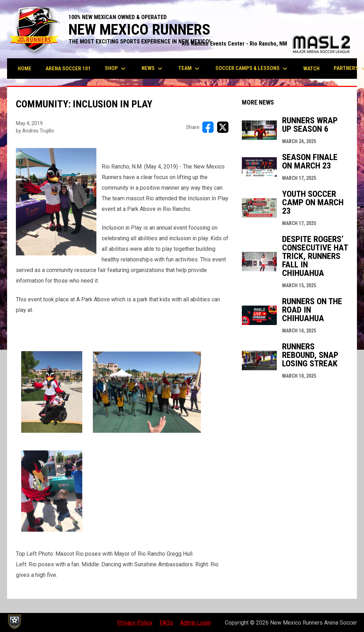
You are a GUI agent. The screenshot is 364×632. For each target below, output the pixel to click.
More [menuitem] (345, 69)
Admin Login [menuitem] (195, 623)
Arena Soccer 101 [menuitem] (68, 69)
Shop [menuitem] (116, 69)
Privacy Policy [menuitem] (135, 623)
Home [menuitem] (25, 69)
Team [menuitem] (190, 69)
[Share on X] (223, 127)
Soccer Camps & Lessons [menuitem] (252, 69)
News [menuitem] (153, 69)
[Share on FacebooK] (208, 127)
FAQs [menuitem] (166, 623)
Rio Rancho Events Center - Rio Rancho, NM (266, 44)
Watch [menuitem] (311, 69)
